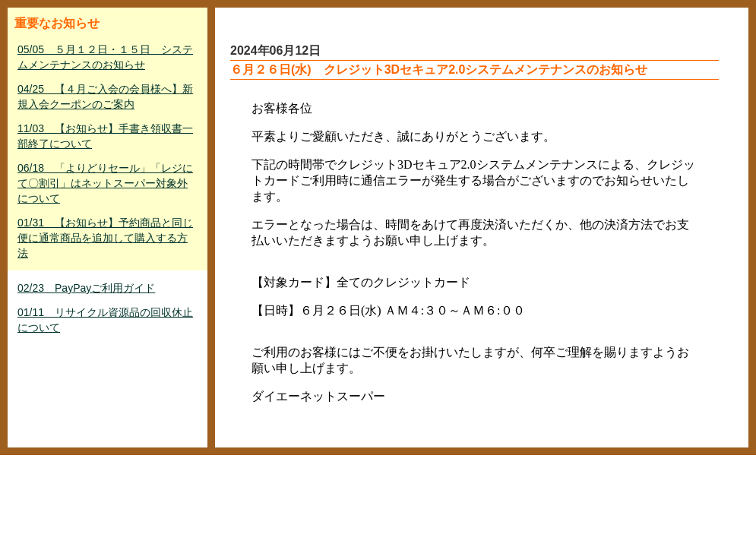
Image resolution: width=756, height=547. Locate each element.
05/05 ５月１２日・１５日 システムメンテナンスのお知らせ (105, 57)
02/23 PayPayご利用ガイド (86, 288)
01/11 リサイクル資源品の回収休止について (105, 320)
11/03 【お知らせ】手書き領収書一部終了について (105, 136)
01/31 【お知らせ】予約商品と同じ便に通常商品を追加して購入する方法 (105, 238)
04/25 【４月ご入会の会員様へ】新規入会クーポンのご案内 (105, 96)
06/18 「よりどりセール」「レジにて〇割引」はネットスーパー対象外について (105, 183)
